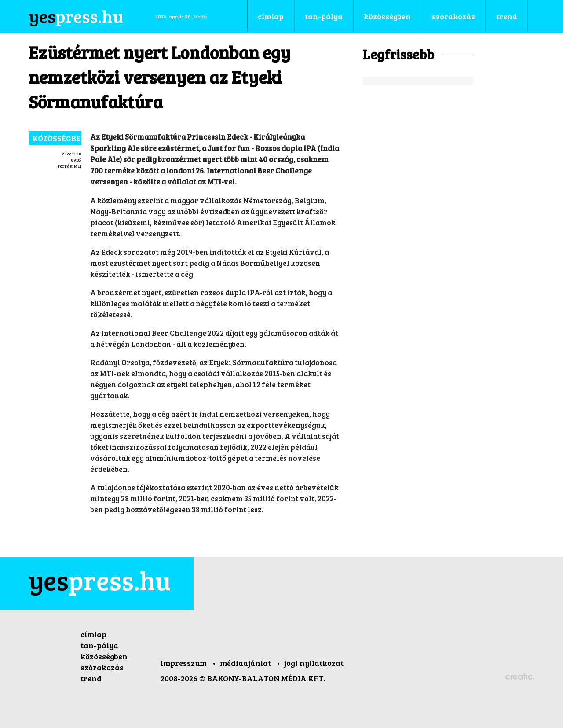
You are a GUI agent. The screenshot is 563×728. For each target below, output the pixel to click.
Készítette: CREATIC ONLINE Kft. (520, 677)
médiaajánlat (246, 663)
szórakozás (102, 667)
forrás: (66, 166)
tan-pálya (99, 645)
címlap (93, 634)
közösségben (57, 138)
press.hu (100, 580)
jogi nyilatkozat (314, 663)
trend (91, 678)
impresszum (185, 663)
